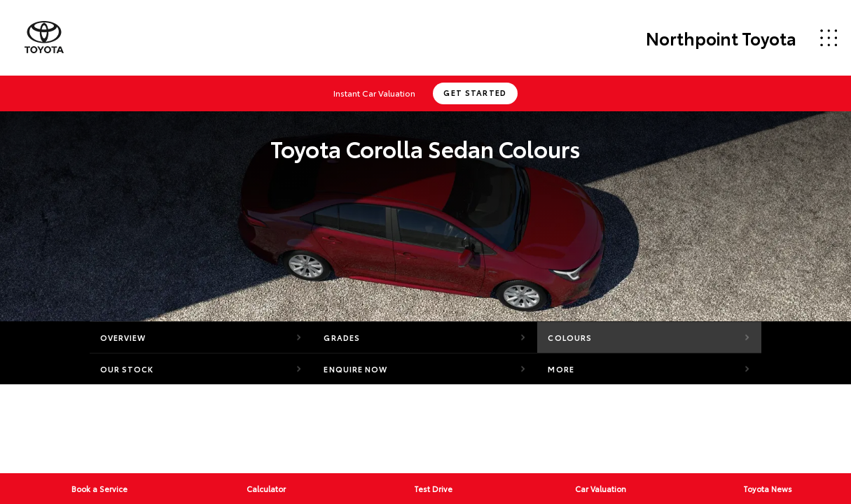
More (561, 369)
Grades (342, 337)
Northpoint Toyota (721, 38)
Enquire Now (355, 369)
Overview (123, 337)
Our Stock (127, 369)
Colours (570, 337)
